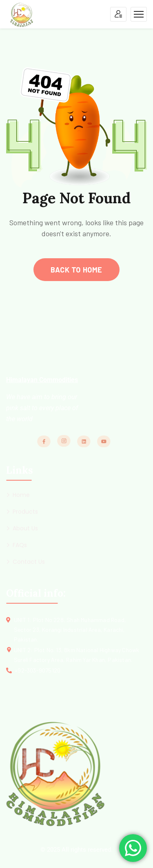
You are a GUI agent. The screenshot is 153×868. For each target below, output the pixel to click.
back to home (76, 270)
